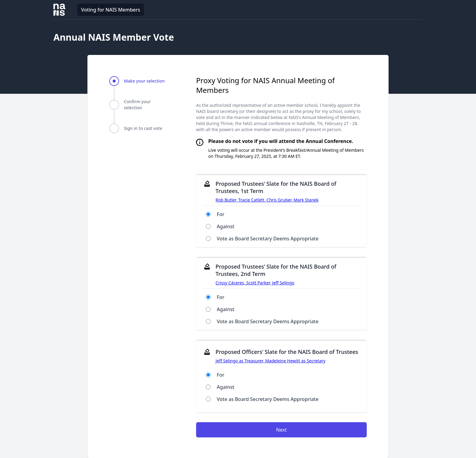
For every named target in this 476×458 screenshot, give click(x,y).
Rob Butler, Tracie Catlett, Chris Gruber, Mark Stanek (267, 200)
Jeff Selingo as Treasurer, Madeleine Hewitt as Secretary (270, 361)
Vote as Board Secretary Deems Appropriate (268, 239)
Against (226, 226)
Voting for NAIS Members (110, 10)
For (221, 214)
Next (281, 430)
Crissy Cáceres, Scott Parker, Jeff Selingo (255, 283)
